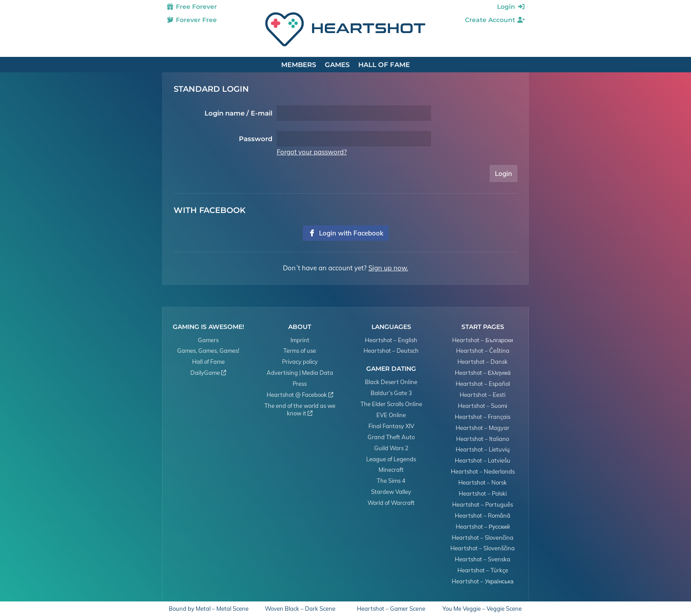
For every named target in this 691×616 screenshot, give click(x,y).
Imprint (300, 340)
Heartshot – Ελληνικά (483, 373)
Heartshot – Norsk (483, 482)
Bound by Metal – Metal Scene (209, 609)
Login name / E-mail (238, 113)
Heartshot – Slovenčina (483, 538)
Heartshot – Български (483, 340)
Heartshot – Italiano (483, 439)
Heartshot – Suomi (483, 406)
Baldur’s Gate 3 (391, 393)
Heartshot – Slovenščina (483, 548)
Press (300, 384)
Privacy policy (300, 362)
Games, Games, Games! (208, 351)
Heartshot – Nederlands (483, 471)
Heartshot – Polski (483, 493)
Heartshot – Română (483, 515)
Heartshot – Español (483, 384)
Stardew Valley (391, 492)
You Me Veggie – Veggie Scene (482, 609)
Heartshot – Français (483, 417)
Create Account (495, 20)
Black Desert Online (391, 382)
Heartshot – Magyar (483, 428)
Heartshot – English (391, 340)
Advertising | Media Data (300, 373)
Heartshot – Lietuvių (483, 449)
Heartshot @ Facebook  (300, 395)
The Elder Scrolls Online (391, 404)
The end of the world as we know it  (300, 409)
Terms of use (300, 351)
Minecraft (391, 470)
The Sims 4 (391, 481)
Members (299, 65)
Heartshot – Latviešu (483, 460)
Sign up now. (388, 268)
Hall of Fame (384, 65)
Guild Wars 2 (391, 448)
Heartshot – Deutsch (391, 351)
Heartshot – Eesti (483, 395)
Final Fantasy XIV (391, 426)
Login (511, 7)
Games (337, 65)
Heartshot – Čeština (483, 351)
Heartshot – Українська (483, 581)
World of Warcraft (391, 503)
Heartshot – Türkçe (483, 570)
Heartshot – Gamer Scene (391, 609)
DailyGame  (208, 373)
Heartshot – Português (483, 504)
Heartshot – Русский (483, 526)
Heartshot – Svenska (483, 559)
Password (256, 139)
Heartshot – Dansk (483, 362)
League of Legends (391, 459)
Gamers (208, 340)
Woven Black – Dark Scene (300, 609)
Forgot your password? (312, 152)
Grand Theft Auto (391, 437)
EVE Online (391, 415)
